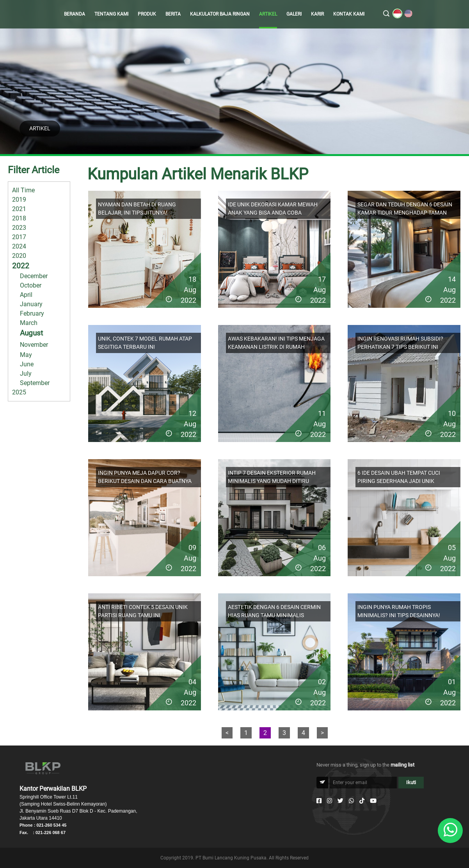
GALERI (294, 14)
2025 (19, 392)
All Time (23, 190)
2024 (19, 246)
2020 (19, 256)
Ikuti (411, 782)
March (29, 323)
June (27, 364)
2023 (19, 228)
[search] (386, 14)
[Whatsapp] (351, 801)
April (26, 295)
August (31, 333)
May (26, 355)
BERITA (173, 14)
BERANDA (75, 14)
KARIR (317, 14)
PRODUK (147, 14)
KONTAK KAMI (349, 14)
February (32, 313)
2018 (19, 218)
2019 (19, 200)
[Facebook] (319, 801)
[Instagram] (330, 801)
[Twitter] (340, 801)
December (34, 276)
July (26, 374)
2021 (19, 209)
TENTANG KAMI (111, 14)
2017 (19, 237)
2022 (21, 266)
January (31, 304)
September (35, 383)
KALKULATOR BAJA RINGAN (220, 14)
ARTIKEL (268, 14)
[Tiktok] (362, 801)
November (34, 345)
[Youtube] (373, 801)
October (31, 285)
